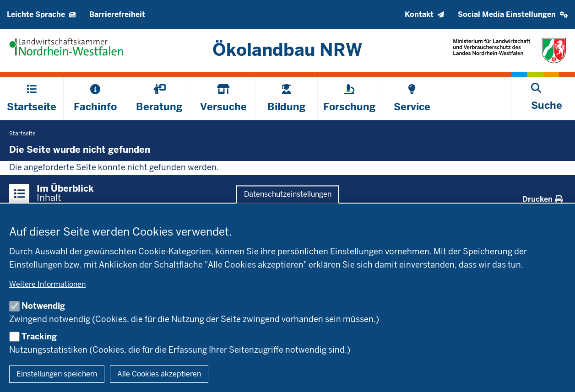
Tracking (39, 336)
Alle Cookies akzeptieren (159, 374)
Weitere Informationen (47, 284)
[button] (513, 14)
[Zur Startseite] (288, 50)
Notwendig (43, 306)
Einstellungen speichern (57, 374)
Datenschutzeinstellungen (288, 195)
